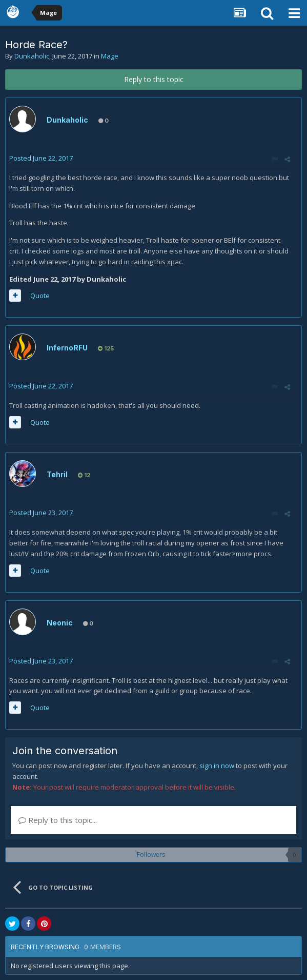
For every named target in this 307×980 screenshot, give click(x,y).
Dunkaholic (32, 56)
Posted (41, 158)
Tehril (57, 474)
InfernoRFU (67, 348)
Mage (110, 56)
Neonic (60, 623)
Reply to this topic (154, 79)
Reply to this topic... (58, 820)
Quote (40, 296)
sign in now (217, 766)
